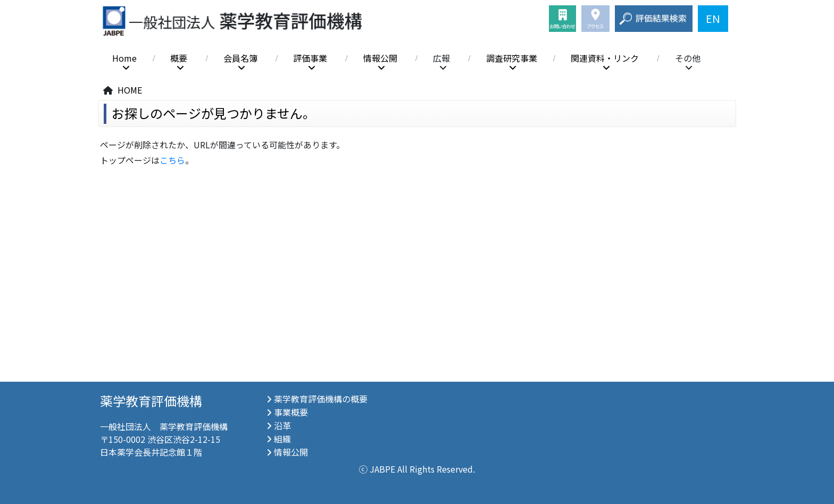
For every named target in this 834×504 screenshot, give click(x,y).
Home (124, 58)
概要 (179, 58)
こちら (172, 160)
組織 (282, 439)
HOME (130, 90)
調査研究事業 (512, 58)
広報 (441, 58)
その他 (688, 58)
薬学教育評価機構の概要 (321, 399)
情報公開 (380, 58)
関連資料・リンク (605, 58)
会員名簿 (240, 58)
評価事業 (310, 58)
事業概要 (291, 412)
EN (713, 18)
